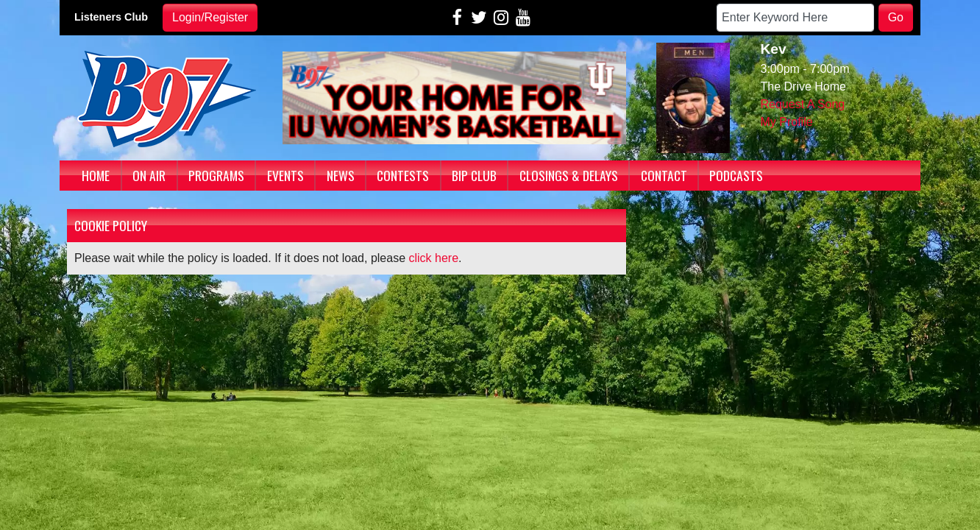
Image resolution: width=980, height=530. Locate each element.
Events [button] (285, 175)
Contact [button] (664, 175)
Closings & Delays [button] (569, 175)
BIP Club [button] (474, 175)
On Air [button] (149, 175)
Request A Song (803, 104)
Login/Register (210, 17)
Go (896, 17)
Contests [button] (403, 175)
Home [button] (96, 175)
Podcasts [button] (736, 175)
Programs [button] (216, 175)
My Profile (787, 122)
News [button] (341, 175)
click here (434, 258)
